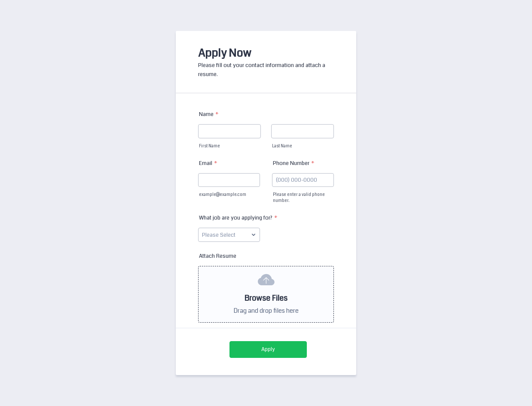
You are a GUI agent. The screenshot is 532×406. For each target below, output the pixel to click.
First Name (209, 146)
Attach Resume (218, 256)
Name (209, 114)
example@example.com (223, 195)
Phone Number (294, 163)
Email (208, 163)
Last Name (282, 146)
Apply (268, 349)
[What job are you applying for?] (229, 235)
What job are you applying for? (238, 218)
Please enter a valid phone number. (299, 198)
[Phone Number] (303, 180)
